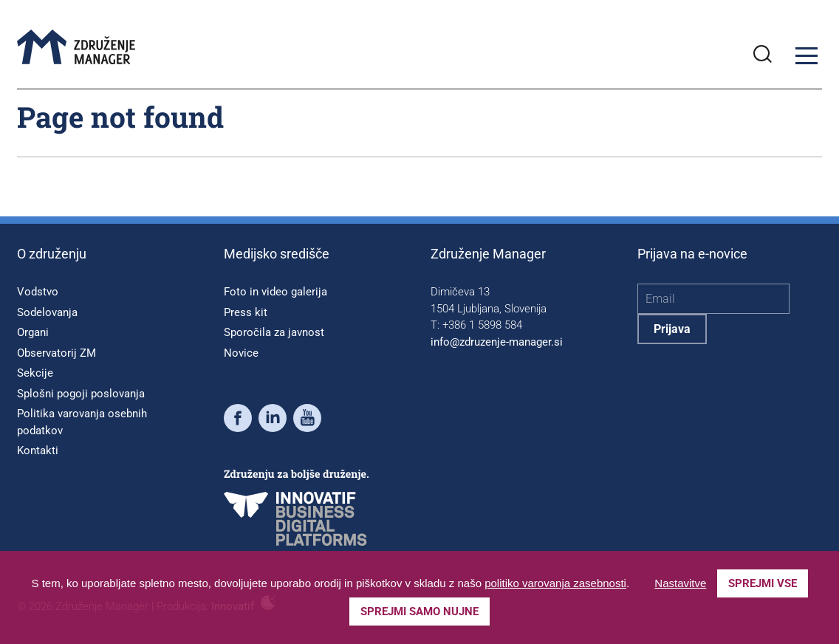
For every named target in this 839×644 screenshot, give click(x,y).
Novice (241, 353)
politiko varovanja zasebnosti (555, 583)
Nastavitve (680, 583)
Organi (33, 332)
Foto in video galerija (275, 292)
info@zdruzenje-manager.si (497, 342)
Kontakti (38, 451)
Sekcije (35, 373)
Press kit (246, 312)
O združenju (52, 254)
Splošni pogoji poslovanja (81, 394)
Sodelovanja (47, 312)
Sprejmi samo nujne (419, 612)
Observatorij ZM (56, 353)
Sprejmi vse (763, 583)
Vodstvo (38, 292)
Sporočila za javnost (274, 332)
